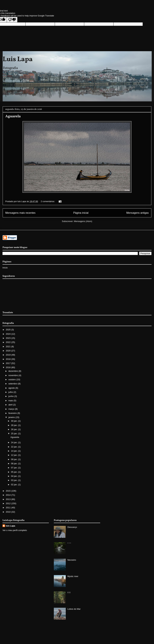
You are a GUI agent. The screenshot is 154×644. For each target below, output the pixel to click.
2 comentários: (48, 201)
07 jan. (14, 468)
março (12, 409)
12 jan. (14, 455)
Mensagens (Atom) (83, 221)
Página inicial (81, 213)
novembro (13, 375)
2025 (9, 330)
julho (11, 392)
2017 (9, 363)
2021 (9, 347)
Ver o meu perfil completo (15, 530)
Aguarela (13, 116)
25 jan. (14, 434)
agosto (12, 388)
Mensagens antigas (138, 213)
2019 (9, 355)
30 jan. (14, 421)
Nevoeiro (72, 560)
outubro (12, 379)
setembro (13, 384)
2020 (9, 351)
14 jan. (14, 451)
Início (5, 268)
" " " (69, 544)
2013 (9, 499)
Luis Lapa (18, 59)
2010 (9, 512)
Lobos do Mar (74, 609)
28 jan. (14, 425)
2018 (9, 359)
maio (11, 401)
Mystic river (73, 576)
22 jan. (14, 447)
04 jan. (14, 476)
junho (11, 396)
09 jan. (14, 459)
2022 (9, 342)
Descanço (72, 527)
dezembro (13, 371)
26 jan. (14, 429)
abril (11, 405)
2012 (9, 503)
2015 (9, 491)
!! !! (69, 593)
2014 (9, 495)
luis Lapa (10, 526)
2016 (9, 367)
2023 (9, 338)
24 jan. (14, 442)
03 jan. (14, 480)
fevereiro (13, 413)
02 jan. (14, 485)
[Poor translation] (12, 20)
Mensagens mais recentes (20, 213)
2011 (9, 508)
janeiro (12, 417)
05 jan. (14, 472)
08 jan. (14, 463)
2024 (9, 334)
